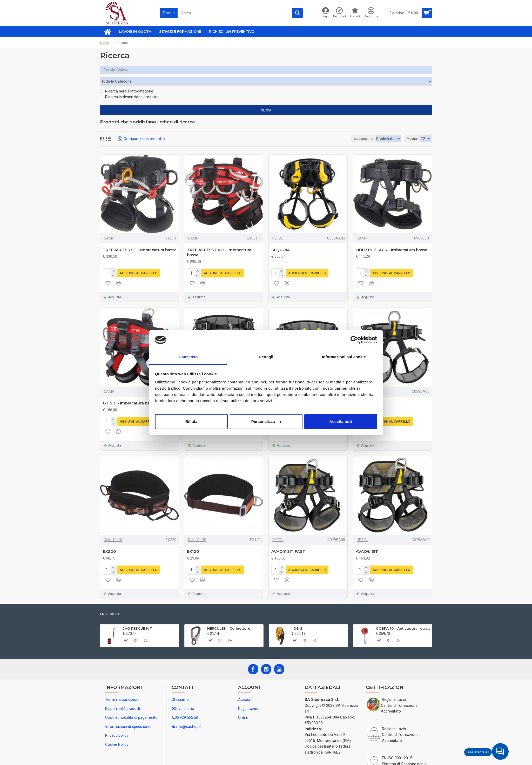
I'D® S (297, 615)
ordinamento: (347, 129)
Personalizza (266, 421)
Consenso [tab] (188, 357)
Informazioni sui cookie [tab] (344, 357)
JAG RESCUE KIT (137, 615)
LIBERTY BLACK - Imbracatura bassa (392, 240)
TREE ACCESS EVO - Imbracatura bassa (219, 242)
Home (105, 43)
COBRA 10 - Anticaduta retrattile (403, 615)
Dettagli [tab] (266, 357)
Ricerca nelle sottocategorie (127, 81)
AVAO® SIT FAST (288, 539)
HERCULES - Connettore (229, 615)
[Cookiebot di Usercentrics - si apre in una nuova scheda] (354, 340)
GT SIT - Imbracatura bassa (130, 392)
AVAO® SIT (367, 539)
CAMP (109, 228)
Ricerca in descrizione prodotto (129, 87)
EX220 (109, 539)
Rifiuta (191, 421)
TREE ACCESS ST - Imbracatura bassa (140, 240)
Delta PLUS (113, 528)
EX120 (193, 539)
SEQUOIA (281, 240)
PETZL (278, 228)
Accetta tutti (341, 421)
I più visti (110, 601)
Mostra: (412, 129)
